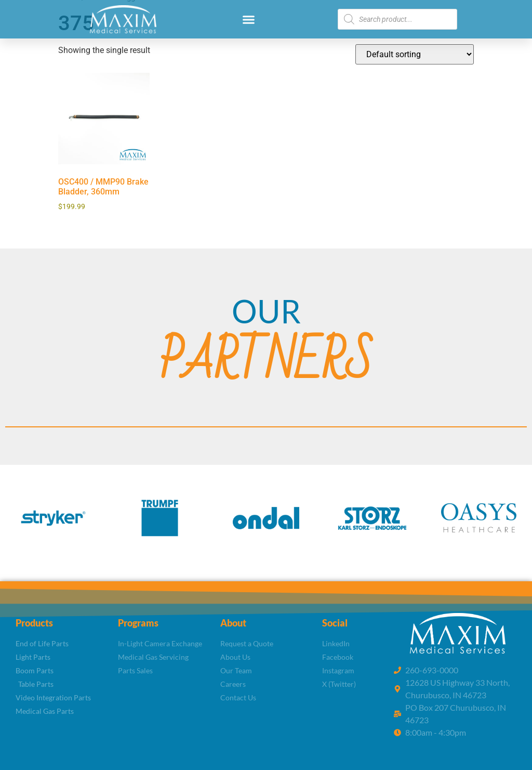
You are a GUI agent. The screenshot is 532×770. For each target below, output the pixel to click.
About (233, 623)
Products (34, 623)
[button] (249, 19)
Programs (138, 623)
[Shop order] (415, 54)
